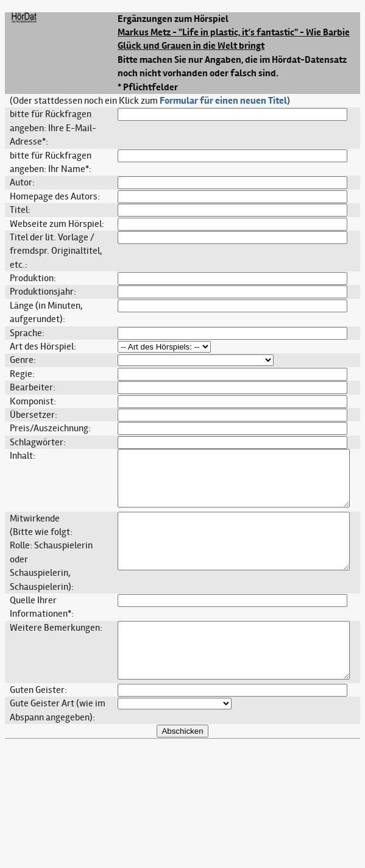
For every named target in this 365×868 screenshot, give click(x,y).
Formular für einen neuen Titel (223, 101)
